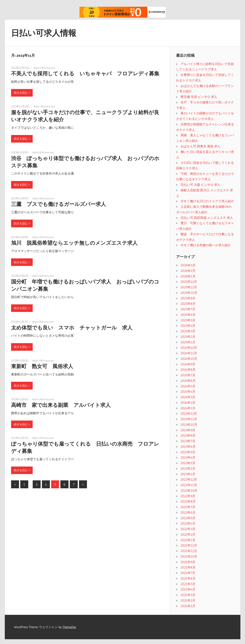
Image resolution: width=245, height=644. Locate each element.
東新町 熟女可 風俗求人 (42, 366)
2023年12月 (189, 413)
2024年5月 (188, 386)
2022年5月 (188, 518)
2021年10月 (189, 556)
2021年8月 (188, 567)
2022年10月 (189, 490)
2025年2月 (188, 337)
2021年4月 (188, 589)
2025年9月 (188, 298)
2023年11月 (189, 419)
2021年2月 (188, 600)
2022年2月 (188, 534)
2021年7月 (188, 573)
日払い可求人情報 (44, 33)
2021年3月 (188, 595)
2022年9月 (188, 496)
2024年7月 (188, 375)
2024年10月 (189, 359)
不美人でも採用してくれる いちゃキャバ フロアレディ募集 (85, 74)
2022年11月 (189, 485)
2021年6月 (188, 578)
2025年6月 (188, 315)
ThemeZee (69, 627)
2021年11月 (189, 551)
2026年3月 (188, 265)
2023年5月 (188, 452)
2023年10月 (189, 425)
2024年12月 (189, 347)
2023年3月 (188, 463)
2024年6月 (188, 381)
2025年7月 (188, 309)
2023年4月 (188, 457)
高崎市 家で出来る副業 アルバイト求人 (61, 405)
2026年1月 (188, 276)
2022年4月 (188, 523)
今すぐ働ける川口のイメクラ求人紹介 (207, 201)
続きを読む (21, 93)
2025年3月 (188, 331)
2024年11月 (189, 353)
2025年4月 (188, 326)
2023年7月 (188, 441)
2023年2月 (188, 468)
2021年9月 (188, 562)
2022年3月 (188, 529)
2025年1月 (188, 342)
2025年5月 (188, 320)
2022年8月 (188, 501)
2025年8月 (188, 304)
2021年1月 (188, 606)
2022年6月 (188, 512)
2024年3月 (188, 397)
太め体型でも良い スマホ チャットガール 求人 (72, 328)
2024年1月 (188, 408)
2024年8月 (188, 369)
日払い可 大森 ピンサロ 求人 (201, 185)
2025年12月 (189, 282)
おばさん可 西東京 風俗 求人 (201, 146)
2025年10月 (189, 293)
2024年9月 (188, 364)
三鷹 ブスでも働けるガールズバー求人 (59, 204)
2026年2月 (188, 271)
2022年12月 (189, 479)
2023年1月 (188, 474)
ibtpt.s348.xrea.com (44, 68)
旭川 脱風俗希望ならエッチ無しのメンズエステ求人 (74, 243)
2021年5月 (188, 584)
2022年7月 (188, 507)
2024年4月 (188, 391)
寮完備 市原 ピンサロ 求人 (199, 97)
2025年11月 (189, 287)
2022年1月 (188, 540)
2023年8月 (188, 435)
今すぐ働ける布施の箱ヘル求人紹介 (206, 245)
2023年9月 (188, 430)
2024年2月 (188, 403)
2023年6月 (188, 446)
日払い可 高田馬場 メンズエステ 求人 (207, 218)
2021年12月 (189, 545)
